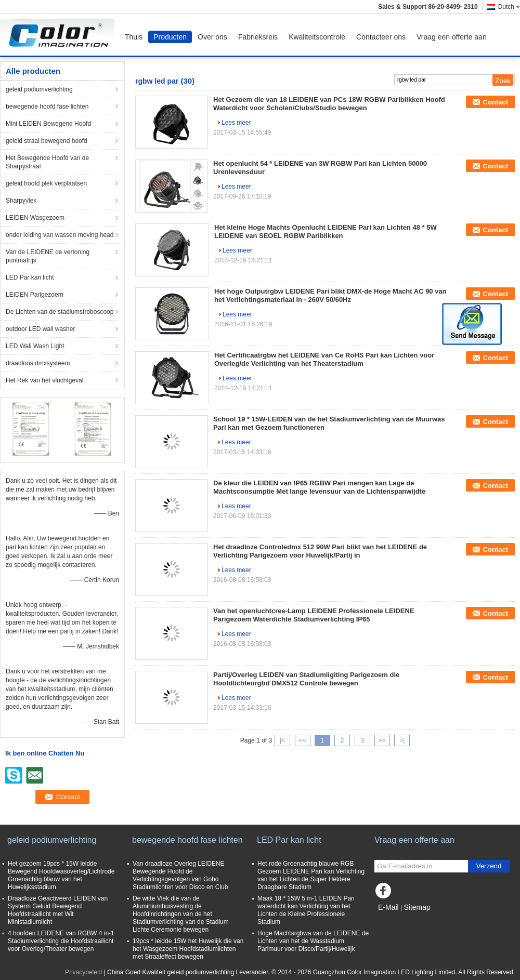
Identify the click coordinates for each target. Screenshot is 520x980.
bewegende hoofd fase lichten (47, 107)
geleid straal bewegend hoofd (47, 141)
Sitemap (417, 907)
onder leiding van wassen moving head (60, 235)
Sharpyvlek (21, 201)
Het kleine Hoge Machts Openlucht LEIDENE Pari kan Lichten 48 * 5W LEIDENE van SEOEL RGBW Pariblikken (326, 231)
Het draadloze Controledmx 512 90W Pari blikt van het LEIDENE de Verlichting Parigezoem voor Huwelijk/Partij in (320, 551)
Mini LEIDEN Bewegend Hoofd (48, 124)
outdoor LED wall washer (40, 329)
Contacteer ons (381, 37)
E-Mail (388, 907)
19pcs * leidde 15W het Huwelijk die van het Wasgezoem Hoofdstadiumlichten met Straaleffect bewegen (188, 949)
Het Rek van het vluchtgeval (44, 380)
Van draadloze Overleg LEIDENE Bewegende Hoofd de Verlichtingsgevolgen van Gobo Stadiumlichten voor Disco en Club (180, 875)
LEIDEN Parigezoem (35, 295)
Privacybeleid (83, 972)
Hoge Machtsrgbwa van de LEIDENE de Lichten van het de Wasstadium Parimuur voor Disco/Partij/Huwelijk (313, 941)
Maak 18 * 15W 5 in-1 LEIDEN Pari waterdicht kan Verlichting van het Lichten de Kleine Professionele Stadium (306, 910)
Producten (170, 37)
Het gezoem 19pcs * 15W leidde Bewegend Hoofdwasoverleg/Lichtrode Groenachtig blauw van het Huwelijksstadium (61, 875)
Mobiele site (394, 920)
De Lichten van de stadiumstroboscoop (60, 312)
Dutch (509, 7)
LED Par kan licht (30, 277)
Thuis (134, 37)
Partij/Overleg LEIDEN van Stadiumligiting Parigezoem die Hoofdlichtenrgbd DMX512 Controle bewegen (306, 679)
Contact (496, 102)
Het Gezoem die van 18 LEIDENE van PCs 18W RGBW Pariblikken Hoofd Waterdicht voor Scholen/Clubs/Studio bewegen (329, 104)
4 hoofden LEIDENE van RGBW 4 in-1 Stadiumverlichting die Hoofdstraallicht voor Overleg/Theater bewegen (61, 941)
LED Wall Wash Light (35, 346)
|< (282, 740)
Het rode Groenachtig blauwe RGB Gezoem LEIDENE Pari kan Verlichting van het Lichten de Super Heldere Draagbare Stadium (311, 875)
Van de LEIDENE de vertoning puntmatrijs (48, 256)
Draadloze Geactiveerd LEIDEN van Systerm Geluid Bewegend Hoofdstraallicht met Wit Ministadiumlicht (58, 910)
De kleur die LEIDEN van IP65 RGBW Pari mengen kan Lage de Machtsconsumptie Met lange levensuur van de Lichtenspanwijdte (319, 487)
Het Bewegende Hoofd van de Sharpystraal (47, 162)
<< (302, 740)
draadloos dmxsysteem (38, 363)
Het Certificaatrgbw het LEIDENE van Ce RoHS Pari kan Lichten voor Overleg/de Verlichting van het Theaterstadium (324, 359)
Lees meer (236, 123)
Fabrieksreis (258, 37)
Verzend (489, 866)
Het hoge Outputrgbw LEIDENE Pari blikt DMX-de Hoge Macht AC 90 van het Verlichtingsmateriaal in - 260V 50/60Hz (330, 295)
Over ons (212, 37)
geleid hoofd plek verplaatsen (46, 183)
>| (402, 740)
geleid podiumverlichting (39, 89)
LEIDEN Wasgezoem (35, 218)
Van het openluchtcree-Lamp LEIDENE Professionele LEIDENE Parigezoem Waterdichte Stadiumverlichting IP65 (314, 615)
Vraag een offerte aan (452, 37)
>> (382, 740)
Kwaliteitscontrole (317, 37)
